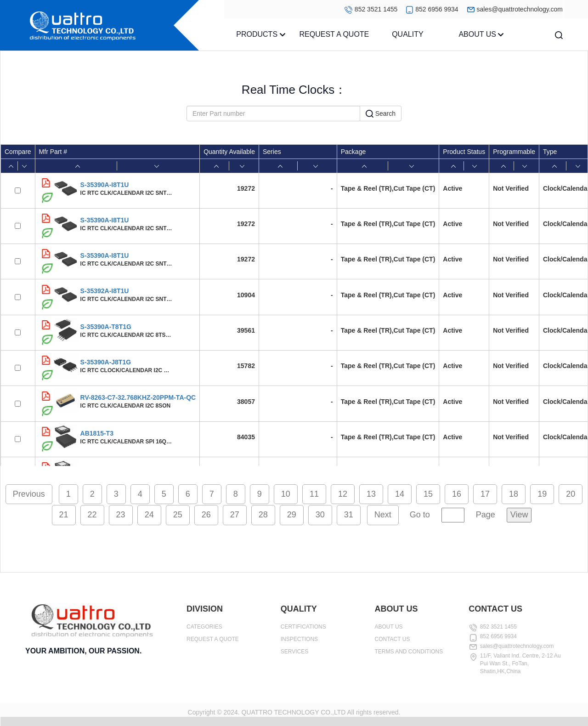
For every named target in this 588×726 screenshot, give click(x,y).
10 (286, 494)
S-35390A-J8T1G (106, 362)
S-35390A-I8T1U (105, 185)
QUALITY (407, 34)
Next (383, 515)
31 (349, 515)
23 (121, 515)
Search (381, 114)
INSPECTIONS (299, 639)
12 (343, 494)
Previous (29, 494)
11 (314, 494)
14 (400, 494)
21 (64, 515)
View (519, 515)
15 (428, 494)
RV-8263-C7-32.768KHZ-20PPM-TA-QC (138, 397)
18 (514, 494)
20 (571, 494)
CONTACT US (393, 639)
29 (292, 515)
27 (235, 515)
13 (371, 494)
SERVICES (294, 652)
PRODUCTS (260, 34)
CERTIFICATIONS (303, 627)
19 (542, 494)
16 (457, 494)
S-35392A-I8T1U (105, 291)
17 (485, 494)
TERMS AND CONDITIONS (409, 652)
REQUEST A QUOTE (334, 34)
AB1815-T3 (97, 433)
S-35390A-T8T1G (106, 327)
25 (178, 515)
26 (206, 515)
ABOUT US (481, 34)
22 (92, 515)
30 (320, 515)
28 (263, 515)
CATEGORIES (204, 627)
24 (149, 515)
